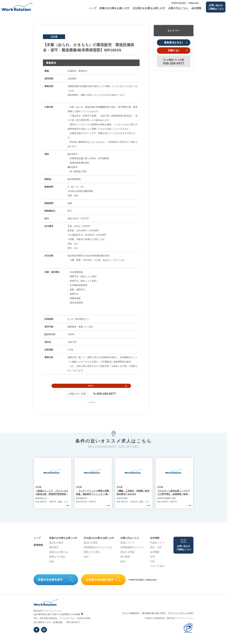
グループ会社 (157, 572)
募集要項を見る (174, 43)
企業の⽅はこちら (178, 8)
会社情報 (196, 8)
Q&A (52, 567)
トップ (93, 8)
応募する (91, 389)
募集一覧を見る (91, 408)
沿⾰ (152, 562)
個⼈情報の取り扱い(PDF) (154, 619)
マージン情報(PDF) (131, 619)
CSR (153, 567)
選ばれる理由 (56, 548)
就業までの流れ (57, 562)
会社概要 (155, 558)
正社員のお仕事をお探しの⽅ (149, 8)
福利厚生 (54, 553)
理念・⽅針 (156, 553)
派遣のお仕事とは (59, 558)
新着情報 (38, 551)
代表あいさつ (157, 548)
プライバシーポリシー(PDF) (181, 619)
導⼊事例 (125, 562)
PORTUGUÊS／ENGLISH (143, 586)
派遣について (127, 548)
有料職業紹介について (132, 553)
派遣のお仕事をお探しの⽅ (114, 8)
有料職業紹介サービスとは (98, 553)
